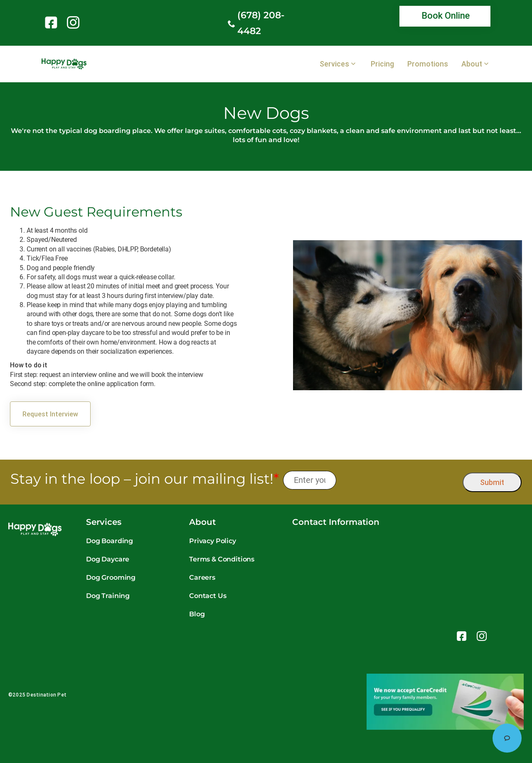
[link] (53, 22)
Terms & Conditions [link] (222, 559)
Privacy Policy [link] (213, 541)
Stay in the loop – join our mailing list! (145, 479)
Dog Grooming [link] (111, 577)
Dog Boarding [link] (110, 541)
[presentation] (400, 480)
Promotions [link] (428, 64)
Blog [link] (197, 614)
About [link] (472, 64)
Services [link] (334, 64)
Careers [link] (202, 577)
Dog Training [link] (108, 596)
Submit (492, 482)
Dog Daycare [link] (108, 559)
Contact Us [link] (208, 596)
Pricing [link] (382, 64)
